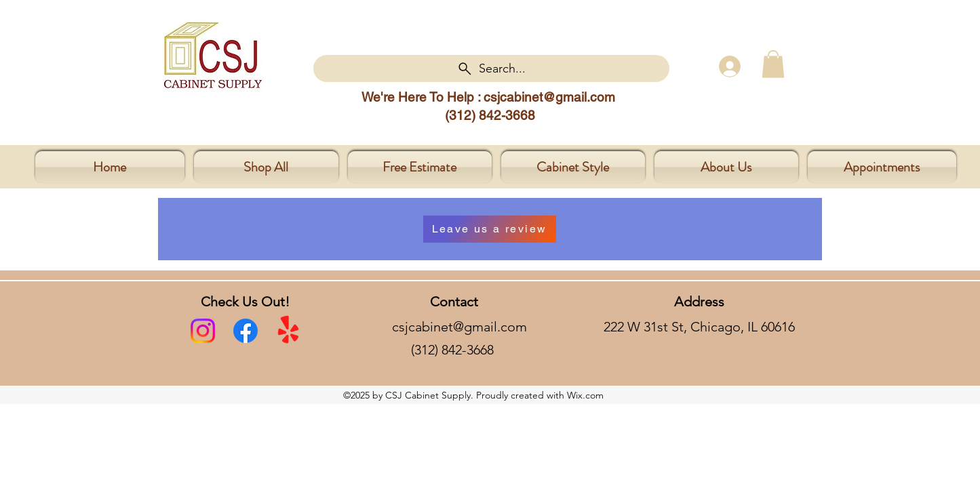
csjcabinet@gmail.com (549, 97)
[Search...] (491, 68)
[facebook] (246, 331)
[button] (773, 64)
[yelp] (288, 331)
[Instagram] (203, 331)
